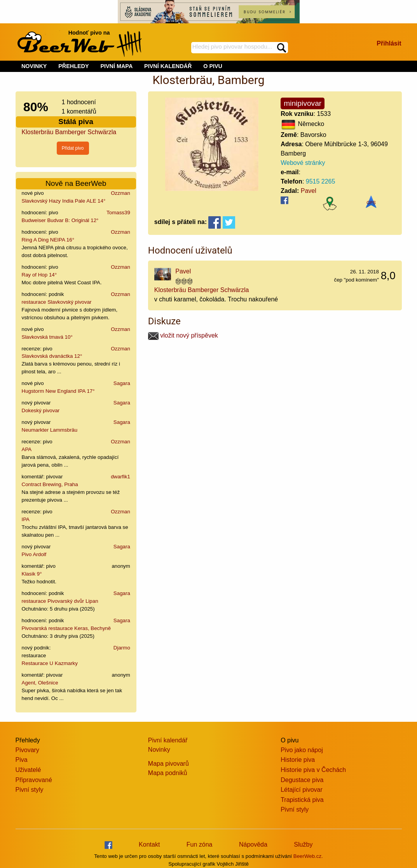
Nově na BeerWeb (76, 183)
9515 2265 (321, 181)
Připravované (34, 780)
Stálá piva (76, 122)
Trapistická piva (302, 800)
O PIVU (213, 66)
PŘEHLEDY (73, 66)
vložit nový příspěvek (183, 335)
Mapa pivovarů (168, 764)
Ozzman (120, 193)
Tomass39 (118, 213)
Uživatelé (28, 770)
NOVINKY (34, 66)
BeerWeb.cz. (308, 856)
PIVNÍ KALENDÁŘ (168, 66)
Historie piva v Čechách (313, 770)
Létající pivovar (302, 790)
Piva (22, 760)
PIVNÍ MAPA (116, 66)
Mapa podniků (168, 773)
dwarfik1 (120, 477)
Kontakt (149, 844)
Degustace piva (302, 780)
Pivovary (27, 750)
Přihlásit (389, 43)
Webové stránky (303, 163)
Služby (303, 844)
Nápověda (253, 844)
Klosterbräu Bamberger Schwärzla (69, 132)
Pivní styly (30, 790)
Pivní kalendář (168, 740)
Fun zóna (200, 844)
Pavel (309, 191)
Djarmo (122, 648)
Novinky (159, 750)
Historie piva (298, 760)
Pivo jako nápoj (302, 750)
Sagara (122, 383)
